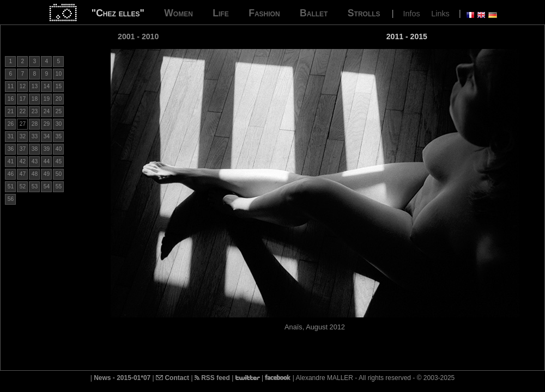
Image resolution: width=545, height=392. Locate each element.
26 (11, 124)
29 (47, 124)
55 (59, 186)
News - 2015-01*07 (122, 378)
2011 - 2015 (407, 36)
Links (440, 14)
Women (178, 13)
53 (35, 186)
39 (47, 149)
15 (59, 86)
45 (59, 161)
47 (23, 174)
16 (11, 99)
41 (11, 161)
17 (23, 99)
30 (59, 124)
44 (47, 161)
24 (47, 111)
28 (35, 124)
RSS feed (212, 378)
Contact (172, 378)
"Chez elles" (118, 13)
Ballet (314, 13)
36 (11, 149)
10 (59, 74)
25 (59, 111)
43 (35, 161)
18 (35, 99)
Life (220, 13)
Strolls (364, 13)
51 (11, 186)
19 (47, 99)
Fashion (264, 13)
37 (23, 149)
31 (11, 136)
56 (11, 199)
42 (23, 161)
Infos (412, 14)
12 (23, 86)
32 (23, 136)
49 (47, 174)
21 (11, 111)
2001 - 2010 (138, 36)
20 (59, 99)
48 (35, 174)
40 (59, 149)
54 (47, 186)
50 (59, 174)
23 (35, 111)
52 (23, 186)
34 (47, 136)
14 (47, 86)
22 (23, 111)
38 (35, 149)
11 (11, 86)
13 (35, 86)
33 (35, 136)
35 (59, 136)
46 (11, 174)
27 (23, 124)
